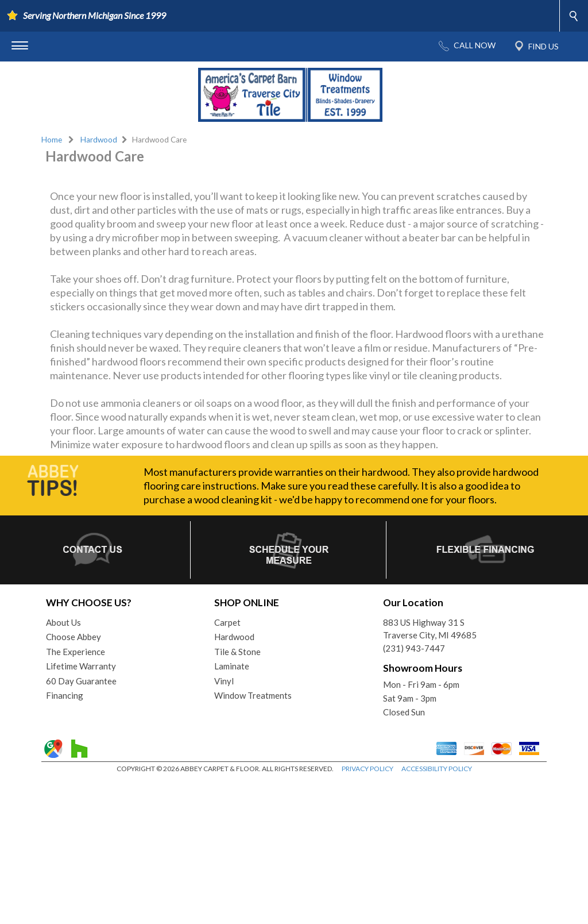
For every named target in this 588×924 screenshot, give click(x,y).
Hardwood (99, 140)
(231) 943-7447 (414, 792)
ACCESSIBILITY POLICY (437, 912)
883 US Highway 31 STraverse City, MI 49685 (430, 773)
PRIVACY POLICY (367, 912)
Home (52, 140)
